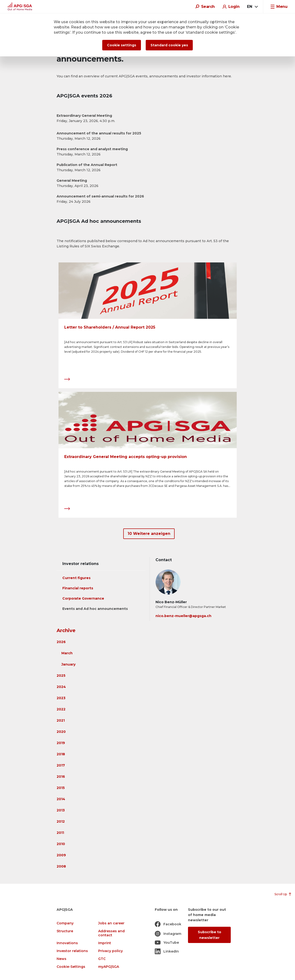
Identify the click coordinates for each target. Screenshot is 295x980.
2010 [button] (61, 844)
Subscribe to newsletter (209, 935)
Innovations (67, 943)
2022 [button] (61, 709)
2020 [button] (61, 732)
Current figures (76, 578)
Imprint (105, 943)
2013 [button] (61, 810)
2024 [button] (61, 687)
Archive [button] (66, 630)
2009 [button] (61, 855)
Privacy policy (110, 951)
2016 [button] (61, 777)
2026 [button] (61, 642)
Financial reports (78, 588)
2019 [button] (61, 743)
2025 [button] (61, 676)
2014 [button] (61, 799)
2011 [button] (60, 833)
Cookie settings (122, 45)
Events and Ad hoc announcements (95, 609)
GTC (102, 959)
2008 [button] (61, 866)
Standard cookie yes (169, 45)
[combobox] (252, 7)
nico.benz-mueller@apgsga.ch (183, 616)
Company (65, 923)
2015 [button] (61, 788)
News (62, 959)
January (68, 664)
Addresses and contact (111, 933)
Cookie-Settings (71, 967)
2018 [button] (61, 754)
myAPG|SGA (109, 967)
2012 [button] (61, 821)
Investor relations (72, 951)
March (67, 653)
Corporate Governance (83, 598)
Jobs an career (111, 923)
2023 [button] (61, 698)
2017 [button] (61, 765)
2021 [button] (61, 720)
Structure (65, 931)
